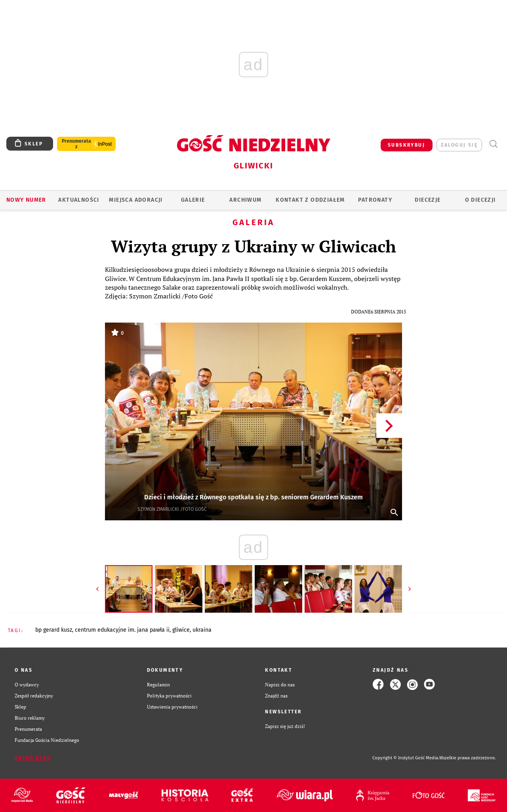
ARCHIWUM (245, 200)
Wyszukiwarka (493, 144)
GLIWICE (181, 630)
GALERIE (193, 200)
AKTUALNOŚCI (79, 200)
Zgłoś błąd (33, 758)
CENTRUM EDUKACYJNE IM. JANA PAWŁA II (122, 630)
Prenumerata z (76, 144)
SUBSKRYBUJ (406, 145)
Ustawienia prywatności (172, 707)
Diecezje (428, 200)
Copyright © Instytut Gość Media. (406, 758)
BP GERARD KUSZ (54, 630)
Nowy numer (26, 200)
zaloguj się (459, 145)
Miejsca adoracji (136, 200)
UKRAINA (202, 630)
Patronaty (375, 200)
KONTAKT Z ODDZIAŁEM (310, 200)
